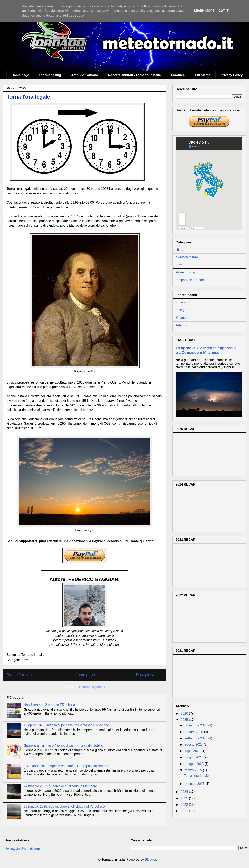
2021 (185, 811)
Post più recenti (20, 675)
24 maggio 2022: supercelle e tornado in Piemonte (60, 786)
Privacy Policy (232, 75)
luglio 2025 (193, 751)
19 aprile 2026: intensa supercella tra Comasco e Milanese (66, 725)
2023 (185, 798)
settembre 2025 (197, 738)
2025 (185, 720)
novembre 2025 (197, 725)
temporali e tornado (190, 280)
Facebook (183, 302)
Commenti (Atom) (92, 687)
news (26, 660)
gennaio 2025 (195, 784)
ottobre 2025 (194, 732)
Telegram (182, 325)
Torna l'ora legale (28, 97)
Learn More (204, 11)
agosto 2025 (194, 745)
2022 (185, 805)
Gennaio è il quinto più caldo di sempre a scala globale (63, 746)
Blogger (150, 859)
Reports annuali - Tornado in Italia (134, 75)
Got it (223, 11)
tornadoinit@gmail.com (23, 848)
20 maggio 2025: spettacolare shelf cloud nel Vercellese (64, 806)
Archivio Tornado (85, 75)
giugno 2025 (194, 757)
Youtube (182, 318)
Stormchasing (50, 75)
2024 (185, 792)
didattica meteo (187, 257)
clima (179, 250)
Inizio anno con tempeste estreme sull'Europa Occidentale (66, 766)
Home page (20, 75)
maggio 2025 (195, 764)
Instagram (183, 310)
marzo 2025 (194, 770)
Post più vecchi (149, 675)
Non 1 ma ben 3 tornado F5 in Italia (49, 705)
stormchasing (185, 272)
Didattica (178, 75)
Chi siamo (202, 75)
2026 (185, 713)
